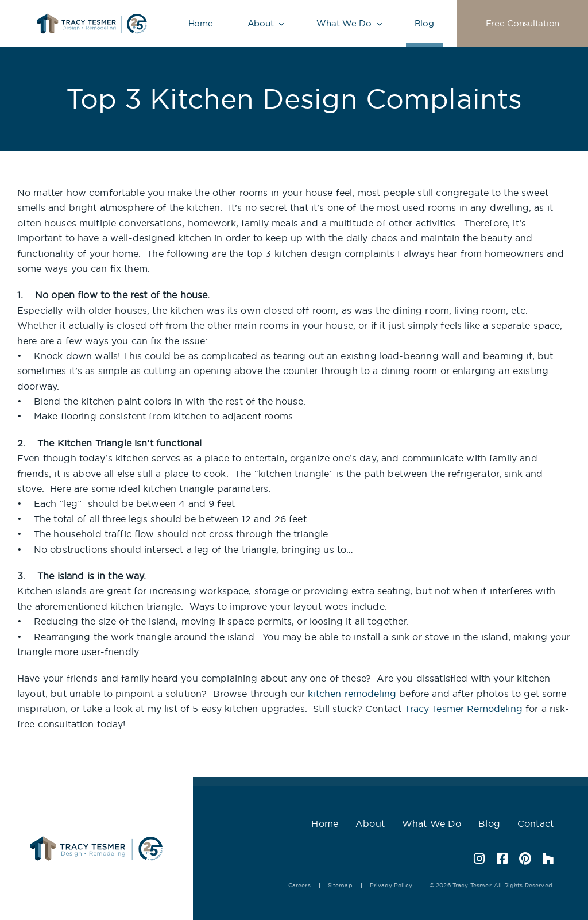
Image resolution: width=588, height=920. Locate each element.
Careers (299, 885)
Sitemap (340, 885)
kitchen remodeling (352, 694)
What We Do (344, 23)
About (261, 23)
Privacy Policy (391, 885)
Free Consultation (523, 23)
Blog (424, 23)
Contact (535, 823)
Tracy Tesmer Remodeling (463, 709)
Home (201, 23)
